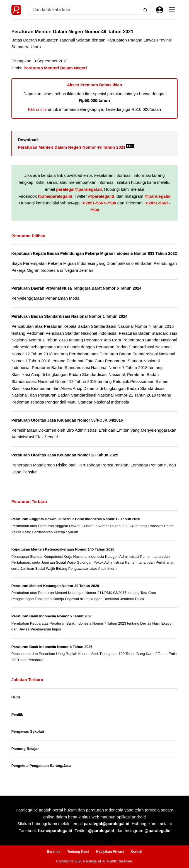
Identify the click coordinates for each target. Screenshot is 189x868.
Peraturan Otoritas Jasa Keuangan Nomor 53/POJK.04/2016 (69, 426)
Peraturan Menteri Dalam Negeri (55, 68)
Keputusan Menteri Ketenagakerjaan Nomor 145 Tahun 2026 (63, 555)
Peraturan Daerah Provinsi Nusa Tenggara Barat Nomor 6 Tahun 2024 (78, 294)
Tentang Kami (78, 852)
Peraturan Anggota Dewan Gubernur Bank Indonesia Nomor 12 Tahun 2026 (76, 525)
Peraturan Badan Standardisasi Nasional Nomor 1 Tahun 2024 (71, 322)
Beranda (54, 852)
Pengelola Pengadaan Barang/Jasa (41, 772)
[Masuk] (160, 10)
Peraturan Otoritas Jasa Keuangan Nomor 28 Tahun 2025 (66, 461)
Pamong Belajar (25, 755)
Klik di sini (37, 109)
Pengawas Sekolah (28, 738)
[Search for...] (85, 10)
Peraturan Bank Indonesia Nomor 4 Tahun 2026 (52, 653)
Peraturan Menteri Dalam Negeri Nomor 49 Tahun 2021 (76, 147)
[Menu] (172, 10)
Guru (16, 703)
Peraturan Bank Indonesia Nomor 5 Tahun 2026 (52, 622)
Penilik (17, 721)
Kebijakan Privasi (110, 852)
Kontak (136, 852)
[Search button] (145, 10)
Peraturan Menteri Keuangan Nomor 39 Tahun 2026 (55, 592)
